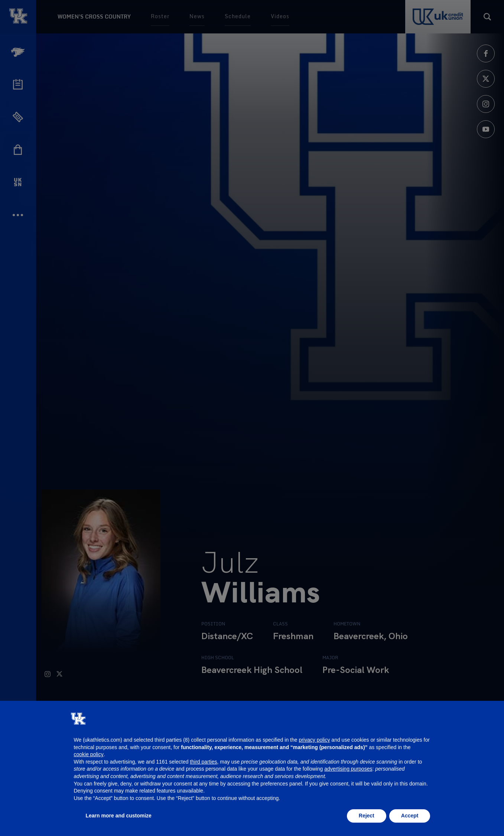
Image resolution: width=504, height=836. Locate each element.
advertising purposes (348, 769)
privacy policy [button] (314, 740)
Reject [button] (367, 816)
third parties (203, 762)
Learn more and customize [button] (119, 816)
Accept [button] (410, 816)
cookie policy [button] (89, 754)
